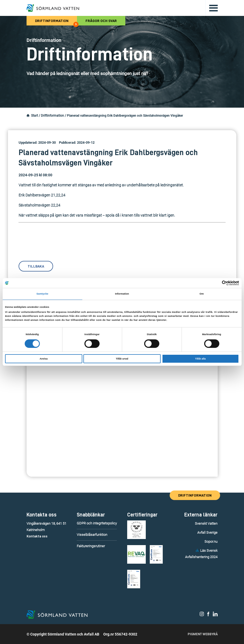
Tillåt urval (122, 359)
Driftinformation (56, 22)
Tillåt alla (200, 359)
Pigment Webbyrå (203, 634)
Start (35, 116)
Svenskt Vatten (206, 523)
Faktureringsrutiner (91, 546)
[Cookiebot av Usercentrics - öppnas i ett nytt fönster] (216, 283)
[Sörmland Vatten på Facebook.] (208, 615)
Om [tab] (202, 294)
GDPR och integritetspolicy (97, 523)
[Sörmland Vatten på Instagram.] (202, 615)
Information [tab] (122, 294)
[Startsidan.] (28, 116)
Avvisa (44, 359)
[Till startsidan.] (53, 8)
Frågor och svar (101, 21)
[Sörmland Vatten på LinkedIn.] (215, 615)
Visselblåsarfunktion (92, 535)
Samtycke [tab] (42, 294)
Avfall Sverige (207, 533)
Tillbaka (36, 266)
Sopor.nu (211, 542)
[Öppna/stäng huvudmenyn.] (211, 8)
